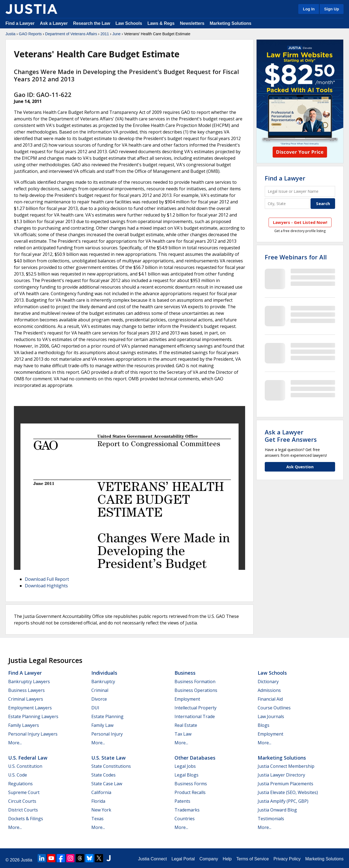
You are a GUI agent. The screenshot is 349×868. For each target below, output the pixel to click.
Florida (98, 801)
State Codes (103, 775)
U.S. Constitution (25, 766)
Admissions (269, 690)
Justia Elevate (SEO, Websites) (288, 792)
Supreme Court (24, 792)
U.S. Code (18, 775)
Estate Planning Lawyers (33, 716)
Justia (10, 34)
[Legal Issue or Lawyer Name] (300, 191)
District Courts (23, 810)
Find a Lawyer (20, 23)
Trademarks (187, 810)
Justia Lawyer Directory (281, 775)
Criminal (100, 690)
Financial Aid (270, 699)
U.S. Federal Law (28, 758)
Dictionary (268, 682)
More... (15, 743)
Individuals (104, 673)
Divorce (99, 699)
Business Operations (196, 690)
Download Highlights (46, 586)
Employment (187, 699)
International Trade (195, 716)
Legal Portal (183, 859)
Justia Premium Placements (285, 784)
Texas (97, 819)
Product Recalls (190, 792)
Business (185, 673)
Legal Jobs (185, 766)
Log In (309, 9)
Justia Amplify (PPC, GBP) (283, 801)
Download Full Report (47, 579)
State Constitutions (111, 766)
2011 (105, 34)
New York (101, 810)
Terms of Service (253, 859)
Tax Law (183, 734)
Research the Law (92, 23)
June (116, 34)
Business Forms (191, 784)
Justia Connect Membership (286, 766)
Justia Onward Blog (277, 810)
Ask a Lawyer (54, 23)
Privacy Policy (287, 859)
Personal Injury (107, 734)
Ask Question (300, 467)
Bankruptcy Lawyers (29, 682)
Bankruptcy (103, 682)
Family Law (102, 725)
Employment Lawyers (30, 708)
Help (227, 859)
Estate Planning (107, 716)
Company (209, 859)
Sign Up (332, 9)
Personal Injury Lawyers (33, 734)
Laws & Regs (161, 23)
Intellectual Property (195, 708)
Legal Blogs (186, 775)
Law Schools (129, 23)
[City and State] (287, 204)
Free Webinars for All (296, 257)
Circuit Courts (22, 801)
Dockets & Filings (26, 819)
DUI (95, 708)
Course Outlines (274, 708)
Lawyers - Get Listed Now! (300, 222)
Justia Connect (152, 859)
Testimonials (271, 819)
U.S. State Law (109, 758)
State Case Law (107, 784)
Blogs (264, 725)
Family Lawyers (24, 725)
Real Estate (186, 725)
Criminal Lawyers (26, 699)
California (101, 792)
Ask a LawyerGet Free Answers (291, 436)
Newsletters (192, 23)
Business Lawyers (26, 690)
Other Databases (195, 758)
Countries (185, 819)
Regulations (20, 784)
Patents (182, 801)
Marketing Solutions (231, 23)
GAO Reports (30, 34)
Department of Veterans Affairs (71, 34)
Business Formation (195, 682)
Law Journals (271, 716)
